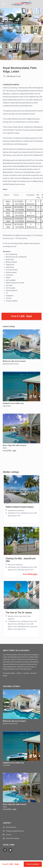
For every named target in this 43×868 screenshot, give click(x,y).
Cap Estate (7, 406)
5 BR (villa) (21, 570)
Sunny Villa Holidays (12, 838)
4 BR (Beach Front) (13, 76)
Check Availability (33, 864)
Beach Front (16, 516)
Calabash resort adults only (13, 403)
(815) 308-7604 (11, 827)
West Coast (12, 565)
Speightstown (12, 510)
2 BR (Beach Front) (27, 621)
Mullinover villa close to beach (14, 361)
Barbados (21, 510)
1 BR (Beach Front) (14, 621)
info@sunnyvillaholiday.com (15, 831)
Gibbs (5, 448)
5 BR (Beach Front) (27, 513)
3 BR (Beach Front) (14, 567)
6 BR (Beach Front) (24, 627)
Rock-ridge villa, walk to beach (14, 445)
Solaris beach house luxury (20, 507)
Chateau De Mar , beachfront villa (20, 560)
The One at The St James (19, 613)
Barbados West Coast (11, 364)
